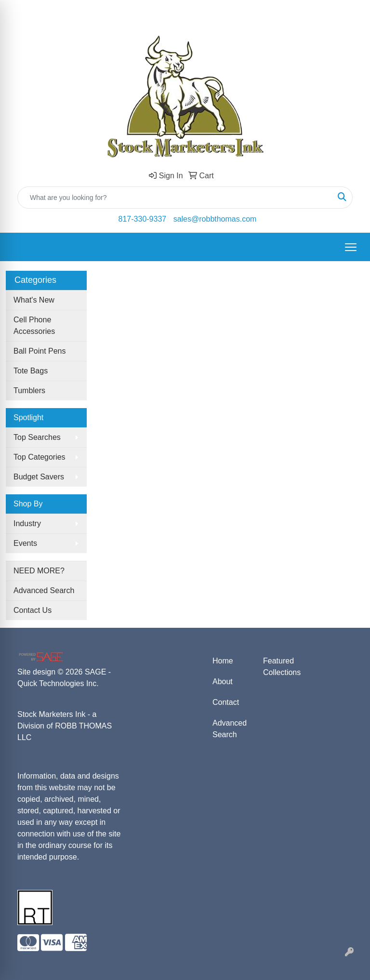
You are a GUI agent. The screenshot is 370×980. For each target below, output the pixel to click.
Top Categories (40, 457)
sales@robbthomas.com (215, 219)
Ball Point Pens (40, 351)
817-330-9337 (143, 219)
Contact (226, 702)
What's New (34, 300)
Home (223, 661)
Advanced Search (44, 590)
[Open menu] (351, 247)
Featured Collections (282, 667)
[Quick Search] (175, 198)
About (223, 682)
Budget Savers (39, 477)
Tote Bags (31, 371)
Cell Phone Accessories (34, 325)
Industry (27, 523)
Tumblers (29, 391)
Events (25, 543)
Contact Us (33, 610)
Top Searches (37, 437)
